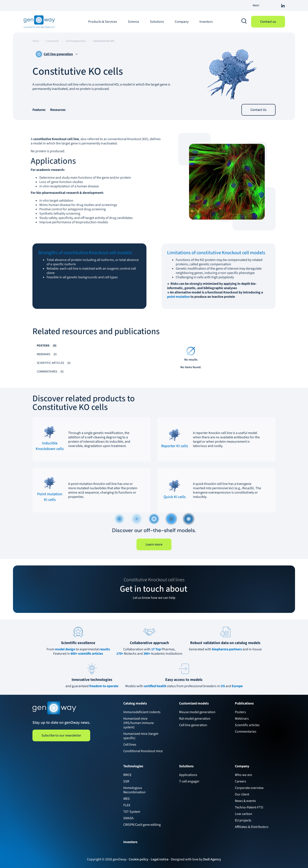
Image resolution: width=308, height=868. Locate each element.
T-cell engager (189, 781)
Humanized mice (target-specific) (141, 736)
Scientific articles (247, 725)
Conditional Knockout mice (143, 751)
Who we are (243, 775)
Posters (240, 712)
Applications (188, 775)
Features (39, 110)
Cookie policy (139, 859)
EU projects (243, 820)
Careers (241, 781)
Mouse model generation (197, 712)
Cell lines (130, 745)
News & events (245, 801)
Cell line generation (193, 725)
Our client (242, 794)
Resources (58, 110)
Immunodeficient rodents (142, 712)
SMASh (128, 818)
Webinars (242, 719)
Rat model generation (195, 719)
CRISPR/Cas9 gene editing (142, 825)
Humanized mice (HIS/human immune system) (139, 723)
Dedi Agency (212, 859)
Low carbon (244, 814)
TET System (132, 812)
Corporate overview (249, 788)
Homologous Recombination (134, 790)
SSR (126, 781)
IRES (127, 799)
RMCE (127, 775)
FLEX (127, 805)
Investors (206, 22)
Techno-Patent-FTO (249, 807)
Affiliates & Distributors (252, 827)
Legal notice (160, 859)
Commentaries (246, 732)
